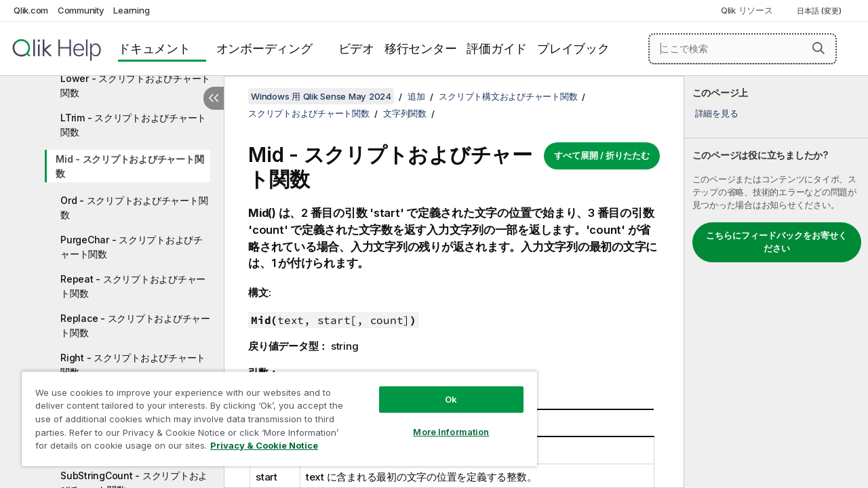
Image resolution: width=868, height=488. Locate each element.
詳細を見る (717, 113)
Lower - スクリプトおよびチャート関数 (135, 85)
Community (81, 10)
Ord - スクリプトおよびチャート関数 (134, 207)
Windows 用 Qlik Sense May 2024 (321, 96)
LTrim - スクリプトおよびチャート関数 (133, 125)
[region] (273, 413)
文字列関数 (405, 113)
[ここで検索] (743, 49)
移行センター (421, 48)
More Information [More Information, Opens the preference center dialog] (441, 422)
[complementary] (776, 282)
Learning (131, 10)
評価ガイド (497, 48)
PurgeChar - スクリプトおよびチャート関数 (132, 247)
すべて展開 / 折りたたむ (602, 155)
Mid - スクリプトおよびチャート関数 (130, 166)
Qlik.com (31, 10)
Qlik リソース (747, 10)
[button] (818, 48)
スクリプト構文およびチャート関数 (508, 96)
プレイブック (573, 48)
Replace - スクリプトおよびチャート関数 (135, 325)
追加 (416, 96)
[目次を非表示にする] (214, 98)
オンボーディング (264, 48)
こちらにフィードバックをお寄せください (776, 242)
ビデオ (356, 48)
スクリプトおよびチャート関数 (309, 113)
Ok (441, 389)
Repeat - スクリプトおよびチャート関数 (133, 286)
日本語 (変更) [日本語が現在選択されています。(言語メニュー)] (820, 11)
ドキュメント (154, 48)
